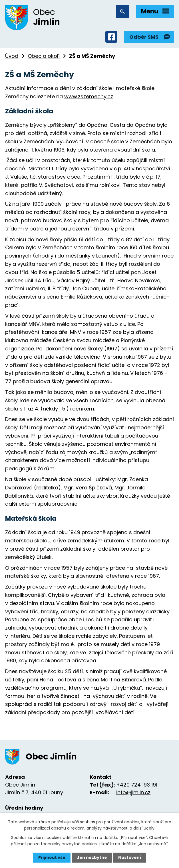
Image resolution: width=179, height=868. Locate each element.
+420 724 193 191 (137, 785)
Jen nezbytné (92, 857)
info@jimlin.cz (133, 792)
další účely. (144, 828)
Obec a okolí (44, 56)
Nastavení (130, 857)
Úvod (12, 56)
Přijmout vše (52, 857)
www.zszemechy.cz (89, 96)
